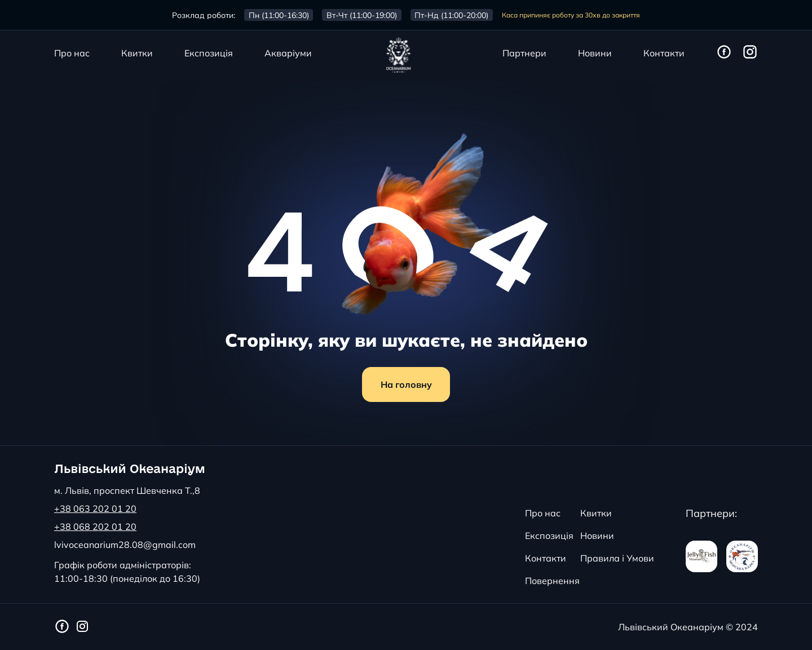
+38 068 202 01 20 (95, 527)
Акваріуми (288, 54)
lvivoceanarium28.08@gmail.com (125, 545)
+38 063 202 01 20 (95, 508)
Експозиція (209, 54)
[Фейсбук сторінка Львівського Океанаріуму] (724, 52)
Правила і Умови (617, 558)
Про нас (72, 54)
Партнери (524, 54)
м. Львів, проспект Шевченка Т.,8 (127, 490)
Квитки (137, 54)
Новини (595, 54)
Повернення (552, 581)
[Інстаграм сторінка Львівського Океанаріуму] (750, 52)
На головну (406, 384)
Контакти (664, 54)
